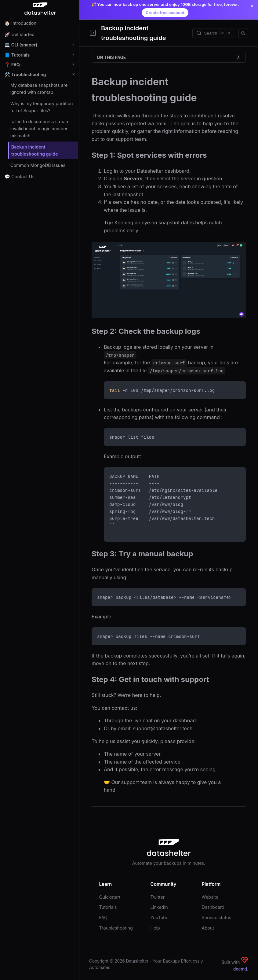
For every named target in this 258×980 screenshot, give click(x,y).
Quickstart (110, 897)
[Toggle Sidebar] (93, 33)
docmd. (241, 969)
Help (155, 928)
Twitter (158, 897)
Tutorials (108, 907)
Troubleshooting (116, 928)
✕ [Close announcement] (252, 6)
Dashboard (213, 907)
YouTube (160, 917)
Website (210, 897)
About (208, 928)
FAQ (104, 917)
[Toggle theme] (243, 33)
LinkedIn (159, 907)
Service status (217, 917)
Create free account (165, 13)
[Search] (214, 33)
